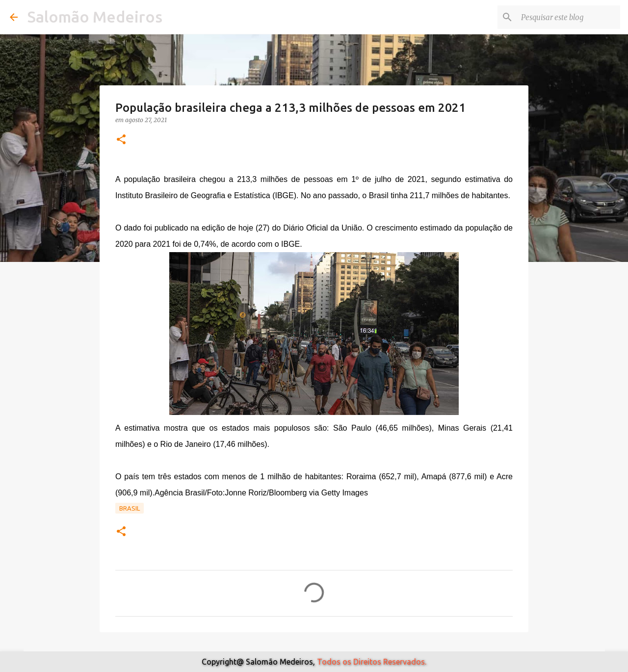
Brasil (130, 508)
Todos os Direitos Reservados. (372, 662)
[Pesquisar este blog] (569, 17)
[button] (121, 140)
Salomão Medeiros (95, 17)
